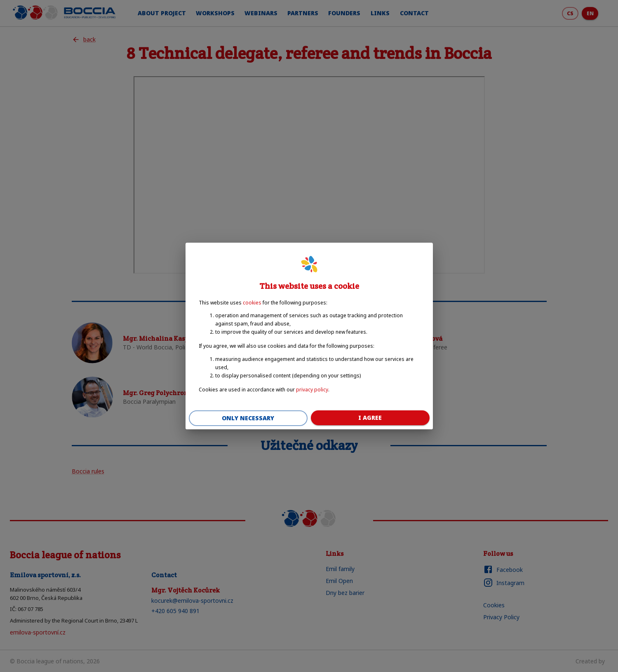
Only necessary (248, 418)
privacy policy (312, 390)
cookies (252, 303)
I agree (370, 418)
